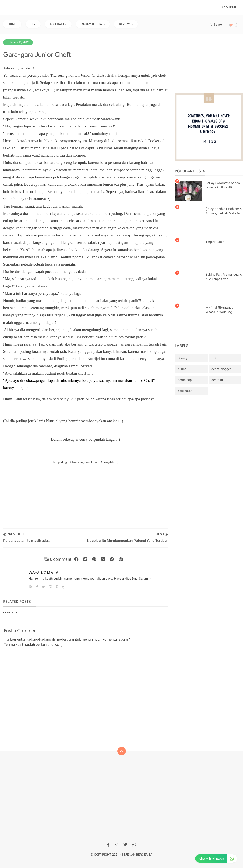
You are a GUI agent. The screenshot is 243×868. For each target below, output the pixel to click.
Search (216, 25)
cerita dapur (186, 380)
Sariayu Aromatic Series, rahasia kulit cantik (223, 185)
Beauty (182, 358)
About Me (229, 7)
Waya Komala (44, 573)
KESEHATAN (58, 24)
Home (12, 24)
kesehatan (185, 391)
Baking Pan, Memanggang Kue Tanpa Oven (224, 277)
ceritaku (217, 380)
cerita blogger (221, 369)
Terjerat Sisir (215, 242)
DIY (33, 24)
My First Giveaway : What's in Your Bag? (220, 309)
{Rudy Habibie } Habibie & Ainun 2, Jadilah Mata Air (224, 211)
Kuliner (183, 369)
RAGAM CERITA (91, 24)
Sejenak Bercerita (137, 855)
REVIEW (124, 24)
